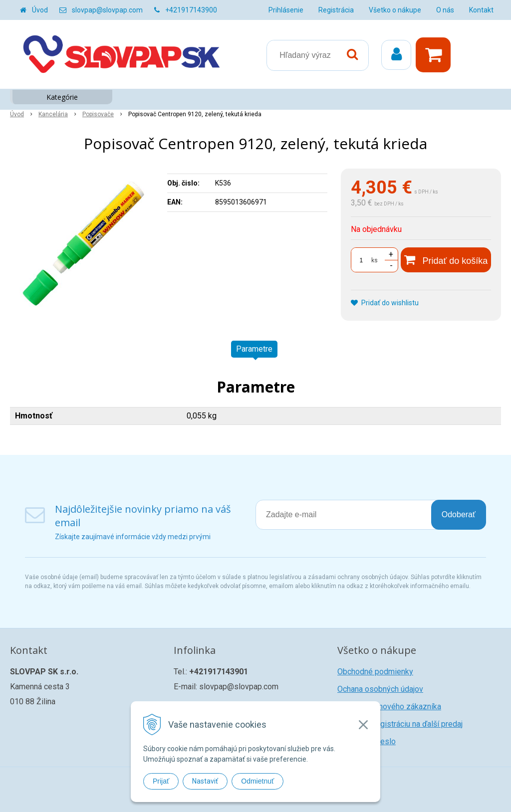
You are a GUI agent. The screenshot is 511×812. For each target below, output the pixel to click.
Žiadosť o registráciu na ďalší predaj (400, 724)
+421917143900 (191, 10)
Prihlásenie (286, 10)
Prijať (161, 781)
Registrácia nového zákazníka (389, 707)
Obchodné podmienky (375, 672)
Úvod (40, 10)
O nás (445, 10)
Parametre (254, 349)
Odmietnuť (257, 781)
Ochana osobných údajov (380, 689)
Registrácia (336, 10)
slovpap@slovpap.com (107, 10)
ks (375, 260)
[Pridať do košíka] (446, 260)
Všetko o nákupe (395, 10)
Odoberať (459, 514)
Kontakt (481, 10)
